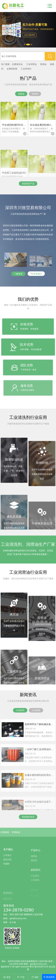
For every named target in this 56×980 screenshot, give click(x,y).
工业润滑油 (31, 64)
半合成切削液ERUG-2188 (14, 125)
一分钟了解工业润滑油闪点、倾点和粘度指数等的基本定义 (39, 764)
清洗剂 (34, 871)
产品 (21, 977)
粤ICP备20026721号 (39, 967)
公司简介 (7, 868)
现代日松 (7, 872)
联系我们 (36, 274)
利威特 (6, 876)
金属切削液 (12, 69)
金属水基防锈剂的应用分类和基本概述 (39, 790)
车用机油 (16, 832)
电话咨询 (49, 977)
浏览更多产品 (28, 184)
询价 (35, 977)
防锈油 (43, 64)
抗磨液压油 (17, 64)
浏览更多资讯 (28, 817)
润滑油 (34, 866)
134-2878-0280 (19, 910)
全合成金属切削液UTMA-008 (42, 125)
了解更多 (18, 274)
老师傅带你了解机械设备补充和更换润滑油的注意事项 (39, 736)
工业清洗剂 (26, 69)
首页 (7, 977)
